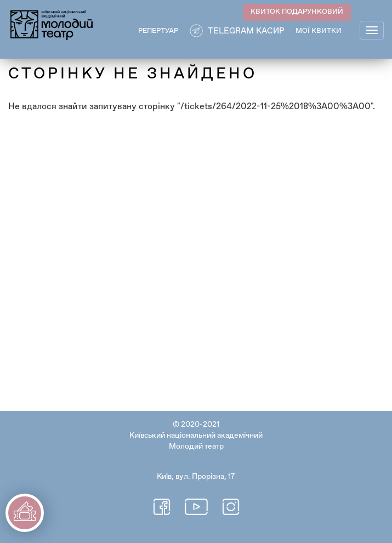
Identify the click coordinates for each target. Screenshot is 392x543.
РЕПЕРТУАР (158, 31)
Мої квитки (319, 31)
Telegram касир (246, 31)
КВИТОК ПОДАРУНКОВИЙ (297, 12)
